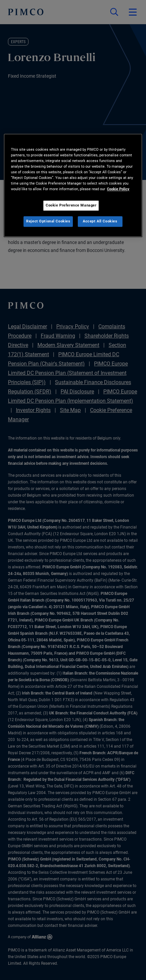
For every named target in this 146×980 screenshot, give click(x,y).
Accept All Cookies (100, 221)
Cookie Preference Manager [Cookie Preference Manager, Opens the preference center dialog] (71, 205)
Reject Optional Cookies (48, 221)
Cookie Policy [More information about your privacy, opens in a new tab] (118, 189)
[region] (73, 185)
